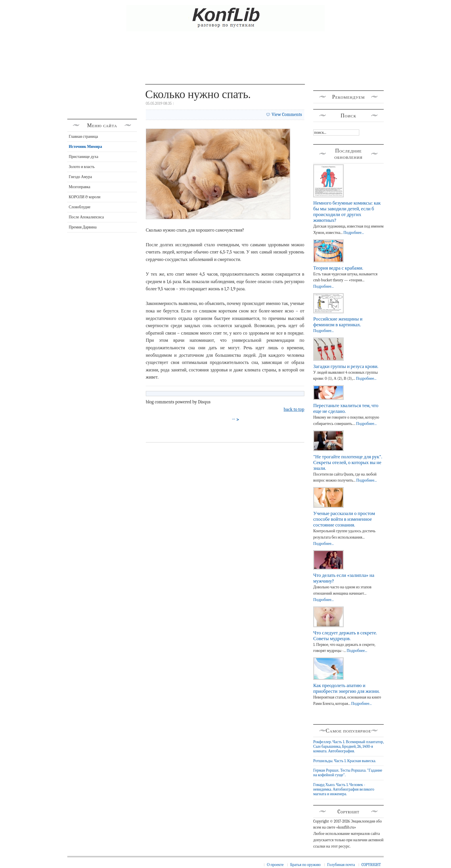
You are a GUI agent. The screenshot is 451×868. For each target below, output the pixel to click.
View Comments (287, 115)
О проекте (275, 865)
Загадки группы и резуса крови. (346, 366)
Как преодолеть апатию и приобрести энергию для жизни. (346, 688)
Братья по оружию (305, 865)
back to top (294, 409)
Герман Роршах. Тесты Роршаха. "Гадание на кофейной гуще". (348, 773)
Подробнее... (354, 233)
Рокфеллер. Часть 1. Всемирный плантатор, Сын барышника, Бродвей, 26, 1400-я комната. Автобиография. (348, 747)
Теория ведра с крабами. (338, 268)
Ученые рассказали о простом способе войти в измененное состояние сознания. (344, 519)
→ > (236, 419)
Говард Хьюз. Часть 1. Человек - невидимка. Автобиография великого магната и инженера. (344, 789)
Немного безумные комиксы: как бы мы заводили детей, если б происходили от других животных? (347, 212)
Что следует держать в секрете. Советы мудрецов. (345, 636)
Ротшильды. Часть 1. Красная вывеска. (345, 761)
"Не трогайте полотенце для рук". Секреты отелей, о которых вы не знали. (348, 462)
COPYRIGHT (371, 865)
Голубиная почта (341, 865)
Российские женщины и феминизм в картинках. (338, 322)
